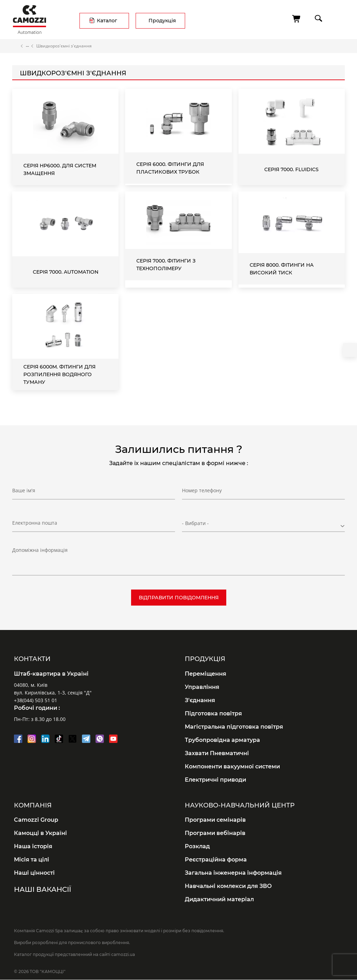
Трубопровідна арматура (222, 740)
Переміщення (206, 674)
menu (338, 18)
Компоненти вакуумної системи (232, 766)
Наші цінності (34, 873)
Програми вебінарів (215, 833)
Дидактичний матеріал (219, 899)
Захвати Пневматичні (217, 753)
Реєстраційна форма (216, 860)
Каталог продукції (27, 46)
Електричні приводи (215, 780)
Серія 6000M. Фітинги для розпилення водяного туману (59, 374)
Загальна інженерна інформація (233, 873)
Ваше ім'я (24, 490)
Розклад (197, 846)
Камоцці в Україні (40, 833)
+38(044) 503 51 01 (36, 700)
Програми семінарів (215, 820)
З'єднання (200, 700)
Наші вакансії (43, 889)
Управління (202, 687)
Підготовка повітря (213, 713)
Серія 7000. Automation (66, 272)
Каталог (107, 21)
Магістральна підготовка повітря (234, 727)
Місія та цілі (32, 860)
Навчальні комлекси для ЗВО (228, 886)
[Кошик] (297, 19)
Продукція (162, 21)
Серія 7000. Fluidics (291, 169)
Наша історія (33, 846)
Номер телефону (202, 490)
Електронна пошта (35, 523)
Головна (15, 46)
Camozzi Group (36, 820)
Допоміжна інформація (40, 550)
